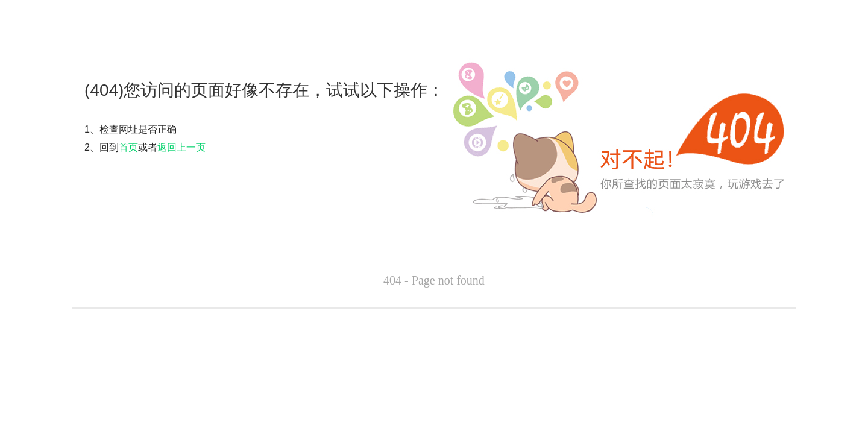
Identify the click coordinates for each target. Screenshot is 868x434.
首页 (128, 147)
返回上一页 (181, 147)
